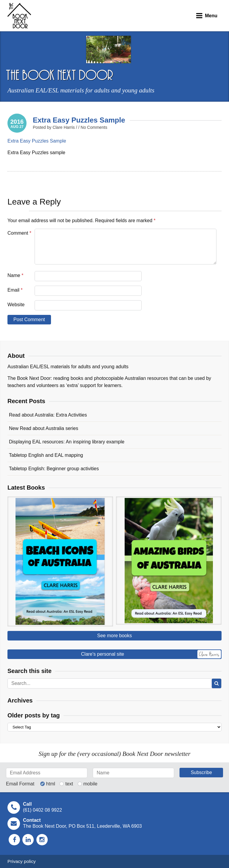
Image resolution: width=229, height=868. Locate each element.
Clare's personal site (151, 654)
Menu (211, 16)
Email (15, 290)
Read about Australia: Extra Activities (48, 415)
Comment (19, 233)
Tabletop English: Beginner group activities (54, 469)
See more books (115, 636)
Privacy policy (22, 861)
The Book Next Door (19, 16)
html (51, 784)
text (69, 784)
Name (15, 275)
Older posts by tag (34, 715)
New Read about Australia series (44, 428)
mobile (90, 784)
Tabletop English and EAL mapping (46, 455)
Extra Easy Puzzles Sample (79, 120)
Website (16, 305)
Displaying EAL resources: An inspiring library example (67, 442)
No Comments (94, 127)
